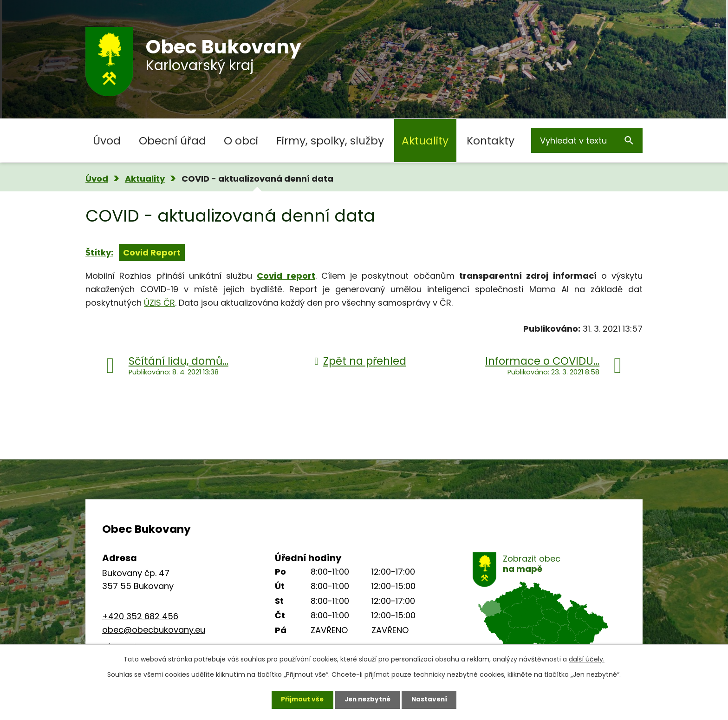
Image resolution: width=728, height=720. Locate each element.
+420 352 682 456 (140, 616)
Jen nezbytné (367, 699)
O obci (241, 141)
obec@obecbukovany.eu (154, 630)
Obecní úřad (172, 141)
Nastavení (432, 699)
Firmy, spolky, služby (330, 141)
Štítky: (99, 252)
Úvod (107, 141)
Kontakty (491, 141)
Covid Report (152, 252)
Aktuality (425, 141)
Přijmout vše (300, 699)
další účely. (587, 659)
